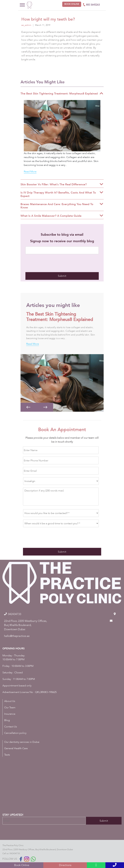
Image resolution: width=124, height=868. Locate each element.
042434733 (15, 853)
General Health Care (16, 748)
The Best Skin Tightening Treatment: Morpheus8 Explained (60, 317)
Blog (7, 720)
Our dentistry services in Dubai (22, 742)
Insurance (10, 714)
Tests (7, 755)
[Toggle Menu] (22, 5)
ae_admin (26, 25)
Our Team (10, 708)
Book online (72, 4)
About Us (10, 701)
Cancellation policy (15, 733)
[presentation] (50, 263)
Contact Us (11, 727)
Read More (30, 172)
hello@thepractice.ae (17, 636)
